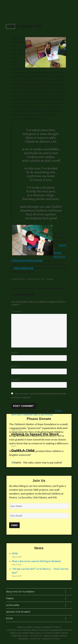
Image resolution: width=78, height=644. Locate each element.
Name (15, 353)
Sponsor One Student (18, 612)
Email (15, 366)
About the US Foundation (20, 592)
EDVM (9, 618)
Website (16, 380)
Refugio (50, 279)
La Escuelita (13, 605)
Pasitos (10, 598)
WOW (15, 554)
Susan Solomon (18, 279)
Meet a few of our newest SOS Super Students (36, 561)
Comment (17, 311)
